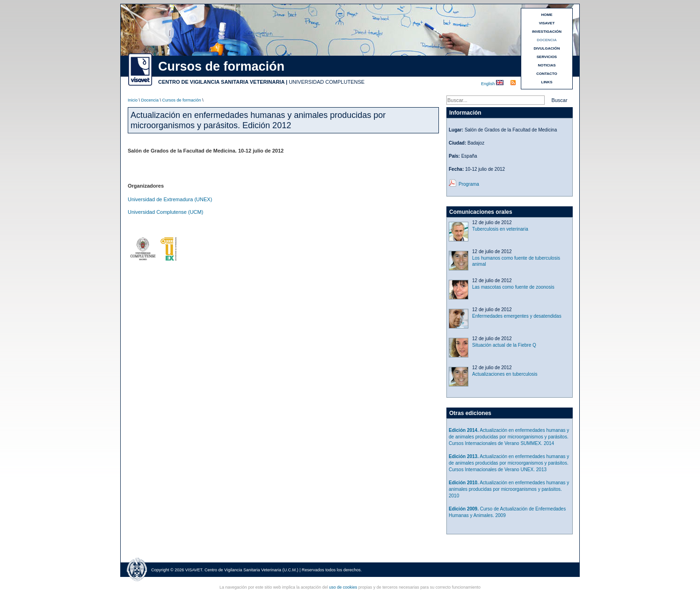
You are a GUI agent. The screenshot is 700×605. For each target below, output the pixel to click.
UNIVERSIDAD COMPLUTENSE (327, 82)
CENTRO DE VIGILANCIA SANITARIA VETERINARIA (221, 82)
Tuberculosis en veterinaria (500, 229)
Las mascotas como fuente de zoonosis (513, 287)
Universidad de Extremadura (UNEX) (170, 199)
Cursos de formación (182, 100)
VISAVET (547, 23)
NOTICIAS (547, 65)
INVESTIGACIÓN (547, 32)
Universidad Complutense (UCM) (165, 212)
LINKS (547, 82)
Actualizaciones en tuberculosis (505, 374)
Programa (469, 184)
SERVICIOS (547, 57)
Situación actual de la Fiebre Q (504, 345)
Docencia (150, 100)
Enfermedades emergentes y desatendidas (517, 316)
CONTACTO (547, 74)
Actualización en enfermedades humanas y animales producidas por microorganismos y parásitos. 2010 (509, 489)
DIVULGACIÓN (547, 48)
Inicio (133, 100)
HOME (547, 15)
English (489, 84)
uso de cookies (343, 587)
